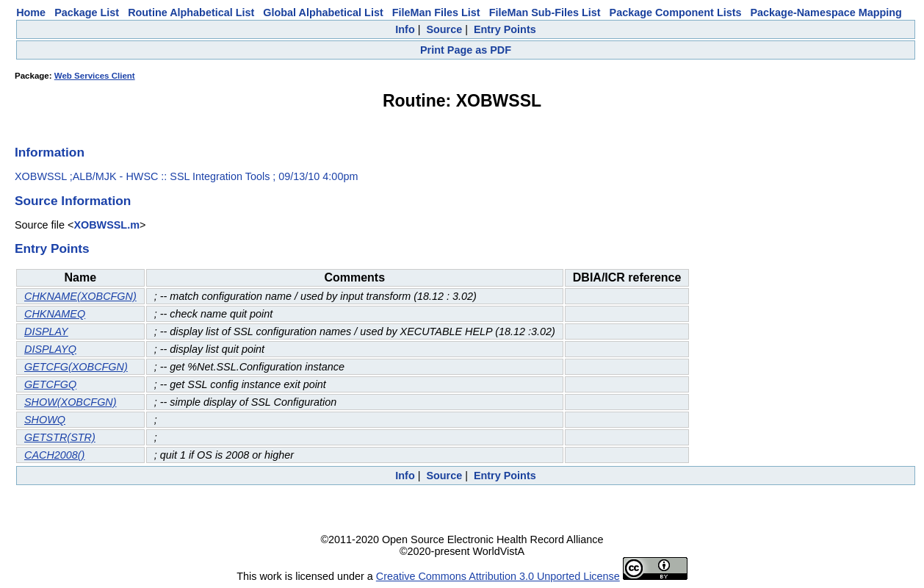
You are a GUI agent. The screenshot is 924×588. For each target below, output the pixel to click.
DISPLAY (46, 331)
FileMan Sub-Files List (545, 12)
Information (50, 152)
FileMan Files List (436, 12)
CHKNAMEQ (55, 314)
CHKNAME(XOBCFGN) (80, 296)
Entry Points (505, 29)
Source (444, 29)
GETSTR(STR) (60, 437)
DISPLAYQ (50, 349)
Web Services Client (95, 76)
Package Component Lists (676, 12)
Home (31, 12)
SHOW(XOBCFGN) (71, 402)
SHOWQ (45, 420)
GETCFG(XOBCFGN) (76, 367)
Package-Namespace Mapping (826, 12)
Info (405, 29)
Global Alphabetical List (323, 12)
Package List (87, 12)
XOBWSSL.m (107, 225)
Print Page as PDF (466, 50)
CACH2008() (54, 455)
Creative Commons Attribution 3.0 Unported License (498, 576)
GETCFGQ (50, 384)
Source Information (73, 201)
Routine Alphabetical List (191, 12)
